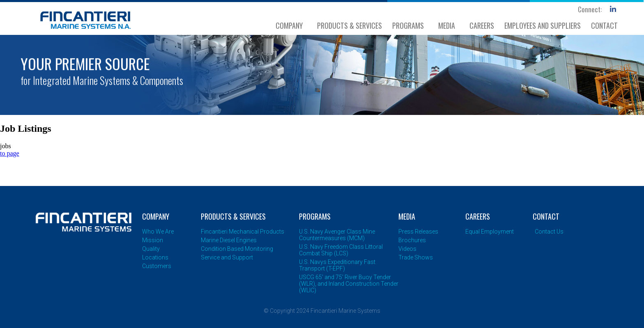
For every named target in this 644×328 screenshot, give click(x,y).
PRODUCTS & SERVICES (350, 25)
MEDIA (449, 25)
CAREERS (482, 25)
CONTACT (604, 25)
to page (10, 153)
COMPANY (291, 25)
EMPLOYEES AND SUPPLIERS (543, 25)
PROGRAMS (410, 25)
